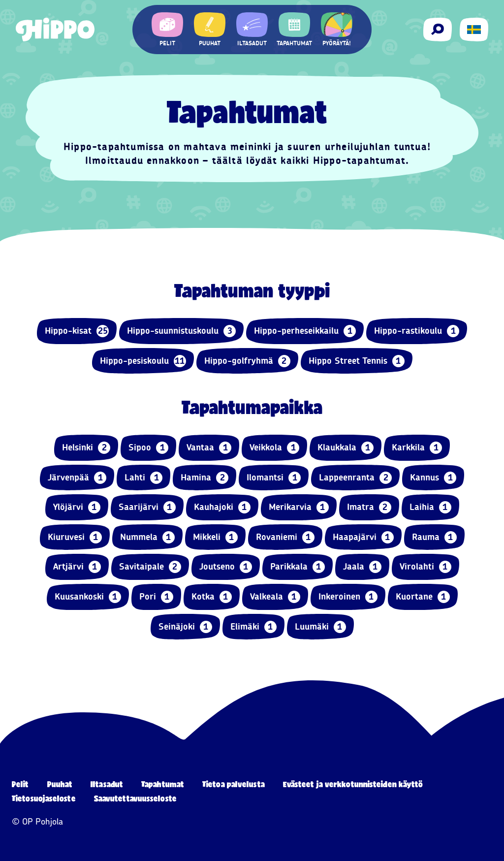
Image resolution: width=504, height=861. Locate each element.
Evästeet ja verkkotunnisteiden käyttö (353, 784)
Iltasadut (107, 784)
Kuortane (423, 597)
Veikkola (274, 448)
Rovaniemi (285, 537)
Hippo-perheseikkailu (305, 331)
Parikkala (298, 567)
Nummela (147, 537)
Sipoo (148, 448)
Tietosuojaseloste (44, 798)
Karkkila (417, 448)
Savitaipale (150, 567)
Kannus (433, 478)
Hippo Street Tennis (357, 361)
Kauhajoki (222, 507)
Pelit (20, 784)
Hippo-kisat (77, 331)
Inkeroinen (348, 597)
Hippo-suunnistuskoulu (181, 331)
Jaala (362, 567)
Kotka (212, 597)
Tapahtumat (163, 784)
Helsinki (86, 448)
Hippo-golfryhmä (247, 361)
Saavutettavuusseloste (135, 798)
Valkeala (275, 597)
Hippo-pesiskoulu (143, 361)
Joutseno (226, 567)
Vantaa (209, 448)
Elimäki (253, 627)
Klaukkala (346, 448)
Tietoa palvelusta (234, 784)
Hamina (205, 478)
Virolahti (425, 567)
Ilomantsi (274, 478)
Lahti (143, 478)
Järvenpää (77, 478)
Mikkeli (215, 537)
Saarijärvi (147, 507)
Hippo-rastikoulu (417, 331)
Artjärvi (77, 567)
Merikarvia (299, 507)
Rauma (434, 537)
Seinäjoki (185, 627)
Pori (156, 597)
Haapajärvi (363, 537)
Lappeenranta (355, 478)
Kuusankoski (88, 597)
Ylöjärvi (77, 507)
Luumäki (320, 627)
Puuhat (60, 784)
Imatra (369, 507)
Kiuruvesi (75, 537)
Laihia (430, 507)
